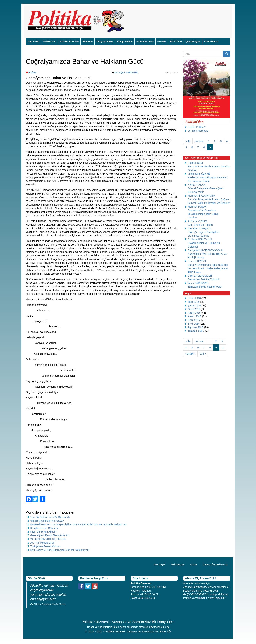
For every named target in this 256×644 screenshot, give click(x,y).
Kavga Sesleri (125, 41)
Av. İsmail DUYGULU (200, 239)
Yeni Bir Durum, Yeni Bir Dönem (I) (50, 517)
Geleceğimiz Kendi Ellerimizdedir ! (50, 535)
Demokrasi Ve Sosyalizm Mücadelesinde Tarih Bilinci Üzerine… (203, 214)
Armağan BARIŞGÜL (126, 72)
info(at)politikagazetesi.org (154, 627)
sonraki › (190, 354)
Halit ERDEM (195, 163)
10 (223, 347)
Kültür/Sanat (211, 41)
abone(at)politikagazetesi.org (200, 587)
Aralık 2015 (194, 313)
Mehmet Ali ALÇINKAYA (201, 196)
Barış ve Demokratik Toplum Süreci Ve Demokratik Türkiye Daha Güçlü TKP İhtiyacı (208, 268)
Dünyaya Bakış (105, 41)
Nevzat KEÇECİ (197, 261)
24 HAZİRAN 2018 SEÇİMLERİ (48, 539)
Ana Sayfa (33, 41)
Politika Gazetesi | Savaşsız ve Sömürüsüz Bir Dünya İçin (138, 631)
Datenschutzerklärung (215, 564)
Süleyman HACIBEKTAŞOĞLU (205, 250)
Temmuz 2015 (196, 331)
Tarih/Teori (176, 41)
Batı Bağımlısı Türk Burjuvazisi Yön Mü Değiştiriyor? (60, 550)
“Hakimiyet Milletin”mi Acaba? (47, 521)
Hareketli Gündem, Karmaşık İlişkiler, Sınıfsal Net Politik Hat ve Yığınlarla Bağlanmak (79, 524)
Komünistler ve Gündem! (45, 528)
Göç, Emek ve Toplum (200, 225)
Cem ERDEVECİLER (200, 276)
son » (203, 354)
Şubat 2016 (194, 305)
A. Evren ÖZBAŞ (197, 221)
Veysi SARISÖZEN (199, 283)
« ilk (188, 141)
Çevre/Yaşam (193, 41)
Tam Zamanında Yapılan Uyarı (205, 287)
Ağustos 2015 (196, 327)
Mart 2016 (194, 302)
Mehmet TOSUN (197, 207)
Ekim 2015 (194, 320)
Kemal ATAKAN (197, 185)
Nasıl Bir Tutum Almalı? (44, 532)
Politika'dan (49, 41)
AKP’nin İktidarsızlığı (42, 543)
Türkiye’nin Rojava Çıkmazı (46, 546)
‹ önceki (199, 141)
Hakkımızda (178, 564)
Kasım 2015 (195, 316)
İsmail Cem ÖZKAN (199, 174)
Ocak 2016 (194, 309)
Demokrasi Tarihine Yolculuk (204, 279)
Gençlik (162, 41)
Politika (32, 72)
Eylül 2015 (194, 324)
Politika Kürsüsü (69, 41)
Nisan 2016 (194, 298)
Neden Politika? (197, 127)
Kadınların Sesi (145, 41)
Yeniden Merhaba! (198, 131)
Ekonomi (87, 41)
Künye (194, 564)
